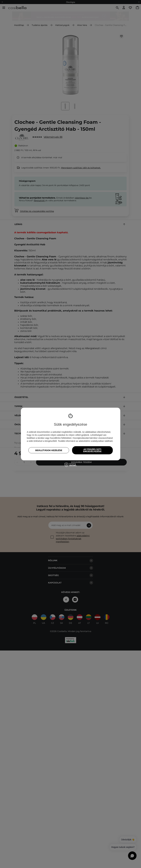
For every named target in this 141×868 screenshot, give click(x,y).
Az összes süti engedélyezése (92, 450)
